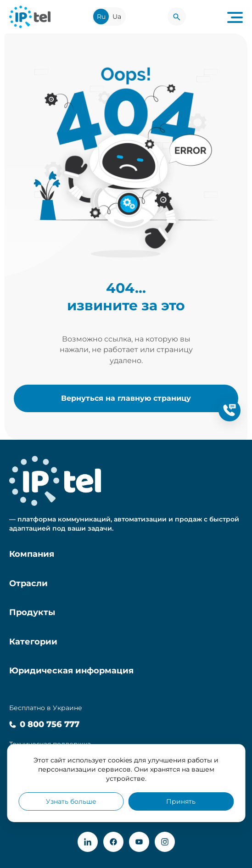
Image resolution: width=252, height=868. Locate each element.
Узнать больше (71, 801)
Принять (181, 801)
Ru (101, 17)
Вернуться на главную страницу (126, 398)
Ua (117, 17)
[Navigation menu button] (235, 17)
